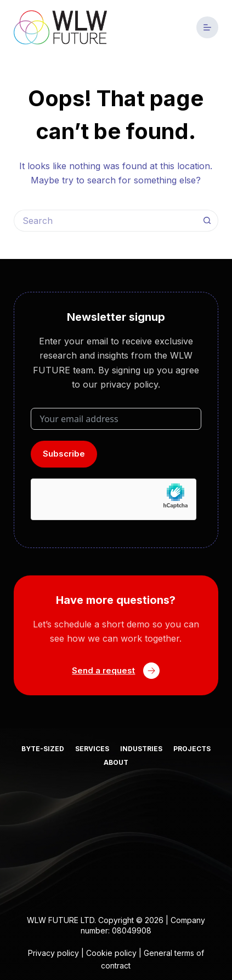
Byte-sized (43, 749)
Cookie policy (111, 953)
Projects (192, 749)
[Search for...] (105, 221)
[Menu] (207, 27)
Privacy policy (53, 953)
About (116, 762)
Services (92, 749)
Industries (141, 749)
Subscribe (64, 454)
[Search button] (207, 221)
